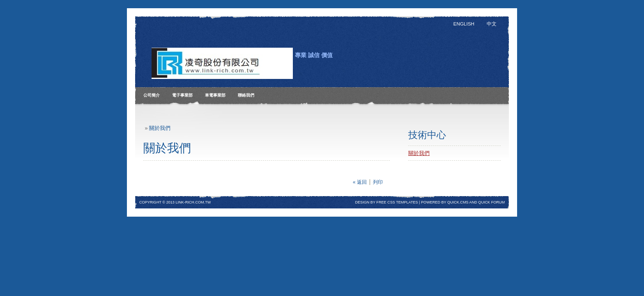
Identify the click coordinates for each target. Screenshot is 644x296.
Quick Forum (491, 202)
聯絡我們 (246, 95)
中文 (492, 24)
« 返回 (360, 182)
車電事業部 (215, 95)
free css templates (397, 202)
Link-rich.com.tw (193, 202)
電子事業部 (182, 95)
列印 (378, 182)
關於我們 (160, 128)
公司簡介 (152, 95)
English (464, 24)
